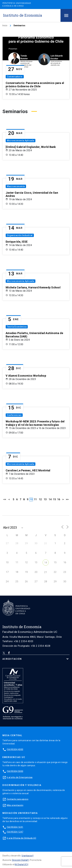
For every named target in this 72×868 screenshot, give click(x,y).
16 (59, 499)
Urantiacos (27, 856)
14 (50, 499)
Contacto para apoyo (18, 799)
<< (5, 499)
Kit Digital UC (21, 864)
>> (67, 499)
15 (54, 499)
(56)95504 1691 (15, 827)
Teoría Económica (17, 327)
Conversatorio (15, 77)
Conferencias (14, 415)
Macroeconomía (16, 186)
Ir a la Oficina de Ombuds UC (21, 838)
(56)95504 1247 (15, 832)
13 (45, 499)
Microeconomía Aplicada (21, 141)
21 (46, 572)
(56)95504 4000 (15, 749)
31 (46, 543)
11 (35, 499)
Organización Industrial (20, 235)
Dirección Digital (20, 860)
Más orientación (15, 805)
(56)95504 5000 (15, 771)
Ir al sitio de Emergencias (20, 777)
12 (40, 499)
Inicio (5, 25)
